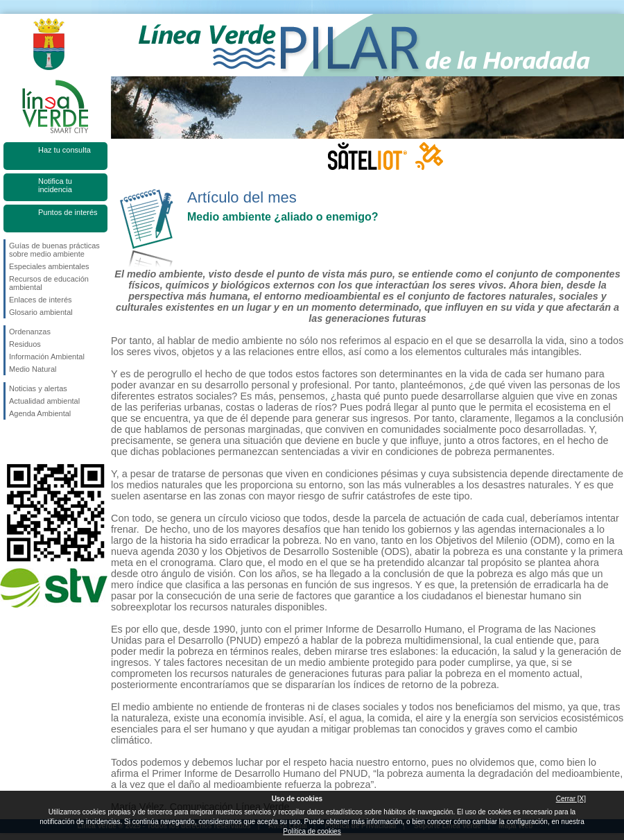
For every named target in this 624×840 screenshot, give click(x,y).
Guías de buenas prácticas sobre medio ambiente (54, 250)
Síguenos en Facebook (12, 442)
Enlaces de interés (41, 300)
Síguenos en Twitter (35, 442)
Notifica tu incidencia (55, 185)
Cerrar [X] (571, 799)
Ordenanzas (30, 332)
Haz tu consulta (64, 150)
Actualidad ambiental (44, 401)
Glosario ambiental (41, 312)
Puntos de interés (68, 212)
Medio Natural (33, 369)
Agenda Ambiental (40, 413)
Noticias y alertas (38, 388)
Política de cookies (312, 831)
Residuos (25, 344)
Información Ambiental (47, 357)
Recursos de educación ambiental (49, 283)
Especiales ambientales (49, 266)
